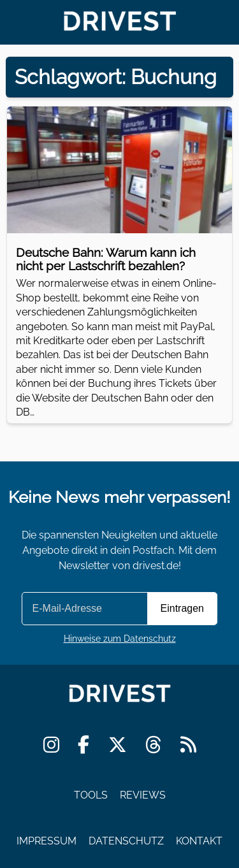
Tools (91, 795)
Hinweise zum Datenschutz (120, 638)
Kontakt (199, 840)
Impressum (47, 840)
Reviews (143, 795)
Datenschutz (126, 840)
